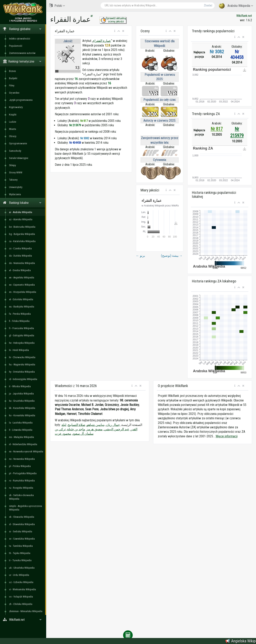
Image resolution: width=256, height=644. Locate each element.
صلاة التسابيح (76, 425)
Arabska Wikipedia (236, 6)
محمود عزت (63, 434)
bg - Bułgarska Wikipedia (22, 234)
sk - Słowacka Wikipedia (22, 517)
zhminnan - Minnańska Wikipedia (26, 611)
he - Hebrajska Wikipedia (22, 343)
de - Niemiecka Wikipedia (22, 263)
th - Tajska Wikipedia (20, 553)
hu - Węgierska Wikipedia (22, 364)
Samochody (15, 151)
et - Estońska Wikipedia (21, 299)
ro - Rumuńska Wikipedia (22, 481)
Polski (57, 6)
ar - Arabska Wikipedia (21, 212)
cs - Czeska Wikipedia (20, 248)
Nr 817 (217, 129)
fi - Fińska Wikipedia (19, 321)
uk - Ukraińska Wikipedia (22, 568)
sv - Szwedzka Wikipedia (22, 539)
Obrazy (13, 136)
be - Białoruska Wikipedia (22, 227)
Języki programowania (21, 100)
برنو (140, 256)
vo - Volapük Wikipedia (21, 597)
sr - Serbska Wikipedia (21, 531)
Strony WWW (16, 172)
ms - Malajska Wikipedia (21, 437)
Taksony (13, 180)
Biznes (12, 71)
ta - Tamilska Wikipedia (21, 546)
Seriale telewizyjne (19, 158)
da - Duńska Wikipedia (20, 256)
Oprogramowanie (18, 143)
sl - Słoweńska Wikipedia (22, 524)
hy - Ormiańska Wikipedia (22, 372)
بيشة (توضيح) (172, 256)
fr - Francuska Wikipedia (21, 328)
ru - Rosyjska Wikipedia (21, 488)
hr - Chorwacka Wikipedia (22, 357)
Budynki (13, 78)
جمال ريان (113, 425)
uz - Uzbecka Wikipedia (21, 582)
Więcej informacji (227, 436)
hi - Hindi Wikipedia (19, 350)
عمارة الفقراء (102, 41)
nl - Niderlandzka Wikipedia (23, 444)
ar (92, 16)
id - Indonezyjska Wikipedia (23, 379)
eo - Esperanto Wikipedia (22, 285)
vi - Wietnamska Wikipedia (22, 589)
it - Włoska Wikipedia (20, 386)
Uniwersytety (16, 187)
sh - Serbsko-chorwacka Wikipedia (21, 497)
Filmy (12, 85)
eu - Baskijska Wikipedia (22, 307)
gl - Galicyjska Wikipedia (22, 335)
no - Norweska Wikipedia (22, 459)
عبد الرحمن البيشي (117, 429)
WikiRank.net (23, 620)
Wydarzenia (15, 194)
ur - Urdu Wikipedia (19, 575)
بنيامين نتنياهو (96, 425)
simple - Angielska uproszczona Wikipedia (25, 508)
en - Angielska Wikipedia (22, 278)
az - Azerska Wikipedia (21, 219)
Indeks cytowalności (20, 39)
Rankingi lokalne (22, 203)
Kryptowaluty (16, 107)
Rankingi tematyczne (22, 61)
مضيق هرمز (95, 429)
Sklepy (12, 165)
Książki (13, 115)
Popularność (16, 46)
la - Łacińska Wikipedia (21, 423)
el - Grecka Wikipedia (20, 270)
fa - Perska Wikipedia (20, 314)
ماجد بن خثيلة (76, 429)
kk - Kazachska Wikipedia (22, 408)
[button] (115, 31)
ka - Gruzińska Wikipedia (22, 401)
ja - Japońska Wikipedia (21, 394)
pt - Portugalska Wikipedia (23, 473)
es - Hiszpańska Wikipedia (23, 292)
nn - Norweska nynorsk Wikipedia (26, 451)
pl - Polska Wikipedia (20, 466)
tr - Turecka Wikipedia (20, 560)
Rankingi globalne (22, 29)
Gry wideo (14, 93)
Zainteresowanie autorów (22, 53)
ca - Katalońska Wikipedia (22, 241)
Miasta (13, 129)
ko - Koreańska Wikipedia (22, 415)
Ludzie (13, 122)
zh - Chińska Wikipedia (21, 604)
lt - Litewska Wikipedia (21, 430)
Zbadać (208, 5)
